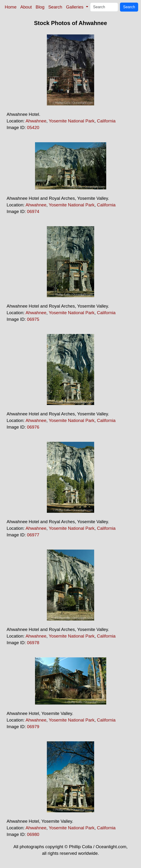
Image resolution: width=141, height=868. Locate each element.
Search (55, 7)
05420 (33, 127)
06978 (33, 643)
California (106, 121)
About (26, 7)
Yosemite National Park (72, 121)
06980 (33, 834)
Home (11, 7)
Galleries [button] (75, 7)
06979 (33, 727)
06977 (33, 535)
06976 (33, 427)
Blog (40, 7)
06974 (33, 211)
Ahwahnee (36, 121)
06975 (33, 319)
